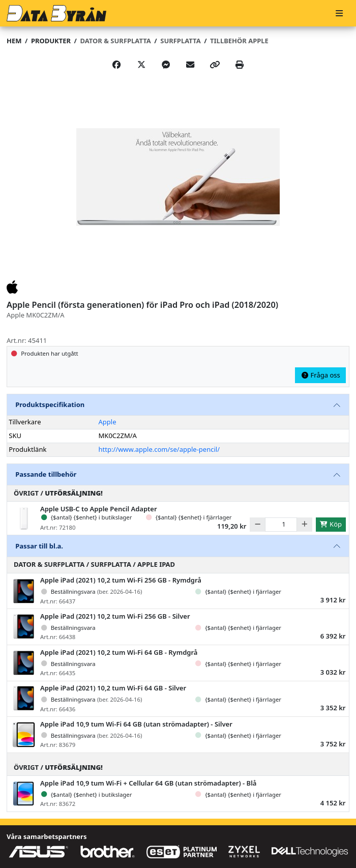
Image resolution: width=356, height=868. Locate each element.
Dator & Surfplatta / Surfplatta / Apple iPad (94, 564)
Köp (331, 524)
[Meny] (339, 13)
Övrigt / (58, 493)
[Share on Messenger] (166, 65)
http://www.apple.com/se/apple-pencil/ (159, 449)
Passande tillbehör (46, 474)
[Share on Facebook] (116, 65)
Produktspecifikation (50, 404)
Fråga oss (320, 375)
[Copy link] (215, 65)
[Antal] (281, 525)
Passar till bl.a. (39, 546)
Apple (108, 422)
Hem (14, 41)
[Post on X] (141, 65)
